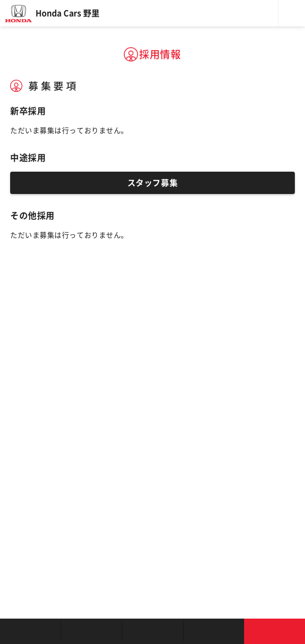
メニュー (292, 13)
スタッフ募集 (152, 183)
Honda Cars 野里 (67, 13)
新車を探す (91, 631)
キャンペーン (214, 631)
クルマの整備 (152, 631)
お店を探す (30, 631)
